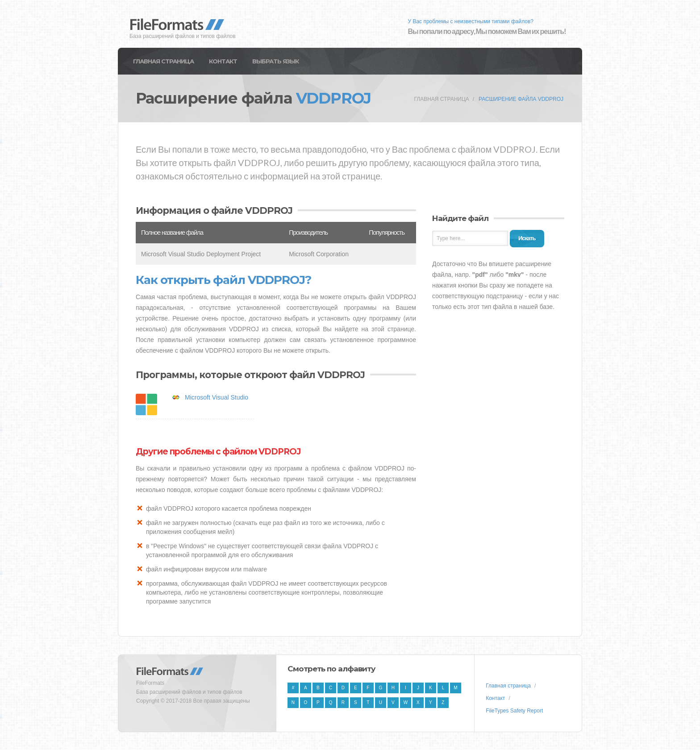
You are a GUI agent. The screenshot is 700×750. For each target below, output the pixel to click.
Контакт (223, 61)
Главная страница (163, 61)
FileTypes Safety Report (514, 711)
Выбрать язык (275, 61)
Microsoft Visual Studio (217, 397)
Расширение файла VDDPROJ (521, 99)
